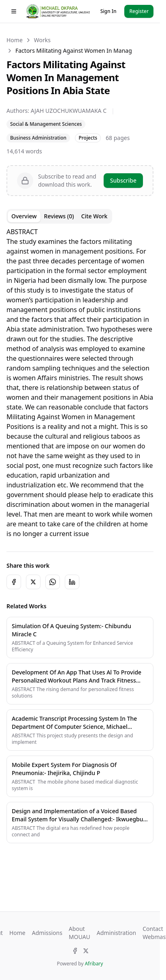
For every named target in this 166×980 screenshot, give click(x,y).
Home (15, 40)
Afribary (94, 964)
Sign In (109, 11)
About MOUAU (80, 933)
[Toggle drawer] (14, 11)
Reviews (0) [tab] (59, 216)
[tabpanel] (80, 383)
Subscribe (123, 180)
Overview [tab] (24, 216)
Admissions (47, 933)
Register (139, 11)
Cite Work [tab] (95, 216)
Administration (116, 933)
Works (42, 40)
